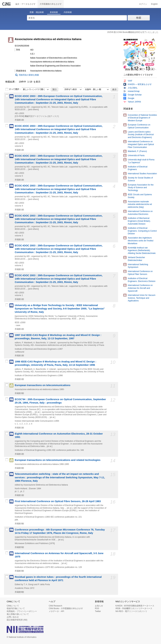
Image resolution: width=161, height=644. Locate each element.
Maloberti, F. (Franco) (137, 151)
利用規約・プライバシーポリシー (22, 611)
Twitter (98, 611)
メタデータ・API (56, 611)
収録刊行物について (16, 608)
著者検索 (54, 12)
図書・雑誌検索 (37, 12)
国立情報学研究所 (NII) (17, 620)
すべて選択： (13, 89)
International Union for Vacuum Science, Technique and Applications (142, 298)
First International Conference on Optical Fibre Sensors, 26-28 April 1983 (58, 501)
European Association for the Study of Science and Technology (141, 188)
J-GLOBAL (133, 88)
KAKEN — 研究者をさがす (140, 84)
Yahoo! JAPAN (134, 102)
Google (131, 98)
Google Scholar (135, 95)
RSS (97, 608)
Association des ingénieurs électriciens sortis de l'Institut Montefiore (141, 241)
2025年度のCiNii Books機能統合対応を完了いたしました (133, 32)
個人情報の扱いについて (18, 614)
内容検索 (68, 12)
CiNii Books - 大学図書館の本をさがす (66, 608)
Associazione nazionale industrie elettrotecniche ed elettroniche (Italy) (140, 204)
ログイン (143, 4)
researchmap (134, 91)
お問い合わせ (13, 617)
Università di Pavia (136, 155)
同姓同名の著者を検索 (29, 75)
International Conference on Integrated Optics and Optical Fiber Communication (141, 144)
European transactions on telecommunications (43, 385)
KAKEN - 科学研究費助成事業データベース (135, 606)
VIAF (130, 81)
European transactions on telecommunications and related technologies (58, 460)
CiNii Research (56, 606)
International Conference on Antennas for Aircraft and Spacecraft (140, 288)
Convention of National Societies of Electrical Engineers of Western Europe (142, 118)
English (154, 4)
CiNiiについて (13, 606)
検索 (139, 18)
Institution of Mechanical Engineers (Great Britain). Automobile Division (139, 221)
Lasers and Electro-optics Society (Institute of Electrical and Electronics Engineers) (141, 135)
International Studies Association (142, 174)
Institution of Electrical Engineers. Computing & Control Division (142, 231)
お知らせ (99, 606)
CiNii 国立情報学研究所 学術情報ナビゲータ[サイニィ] (7, 4)
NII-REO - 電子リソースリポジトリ (131, 611)
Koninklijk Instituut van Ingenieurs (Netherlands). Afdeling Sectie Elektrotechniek (142, 251)
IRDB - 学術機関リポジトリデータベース (134, 608)
